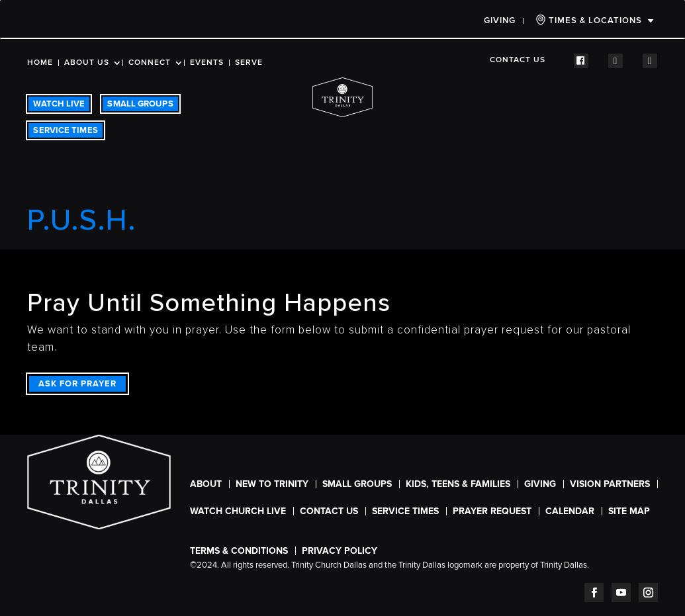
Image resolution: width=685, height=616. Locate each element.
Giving (500, 21)
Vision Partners (610, 484)
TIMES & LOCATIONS (589, 20)
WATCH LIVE (59, 104)
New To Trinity (272, 484)
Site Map (629, 511)
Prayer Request (492, 511)
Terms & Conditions (239, 551)
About (206, 484)
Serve (249, 63)
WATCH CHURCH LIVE (238, 511)
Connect (150, 63)
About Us (87, 63)
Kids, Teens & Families (458, 484)
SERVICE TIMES (65, 130)
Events (207, 63)
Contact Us (518, 60)
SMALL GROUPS (140, 104)
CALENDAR (570, 511)
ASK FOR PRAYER (77, 384)
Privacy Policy (340, 551)
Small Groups (357, 484)
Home (40, 63)
